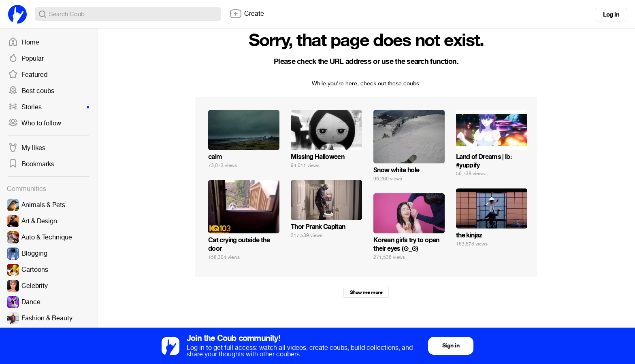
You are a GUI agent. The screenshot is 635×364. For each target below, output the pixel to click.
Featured (28, 75)
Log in (611, 15)
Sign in (451, 346)
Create (247, 14)
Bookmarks (31, 164)
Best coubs (31, 91)
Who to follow (35, 123)
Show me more (366, 292)
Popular (26, 59)
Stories (49, 107)
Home (24, 42)
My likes (27, 148)
